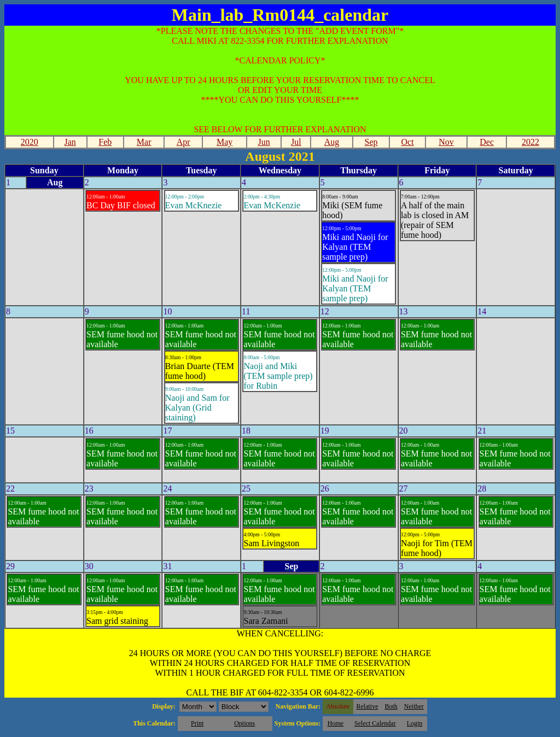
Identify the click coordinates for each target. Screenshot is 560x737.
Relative (367, 706)
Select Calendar (375, 723)
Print (197, 723)
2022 (530, 142)
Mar (144, 142)
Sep (371, 142)
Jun (264, 142)
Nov (446, 142)
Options (244, 723)
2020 (30, 142)
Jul (296, 142)
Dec (487, 142)
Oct (407, 142)
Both (391, 706)
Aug (332, 142)
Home (336, 723)
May (224, 142)
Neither (414, 706)
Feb (105, 142)
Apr (183, 142)
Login (415, 723)
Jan (70, 142)
